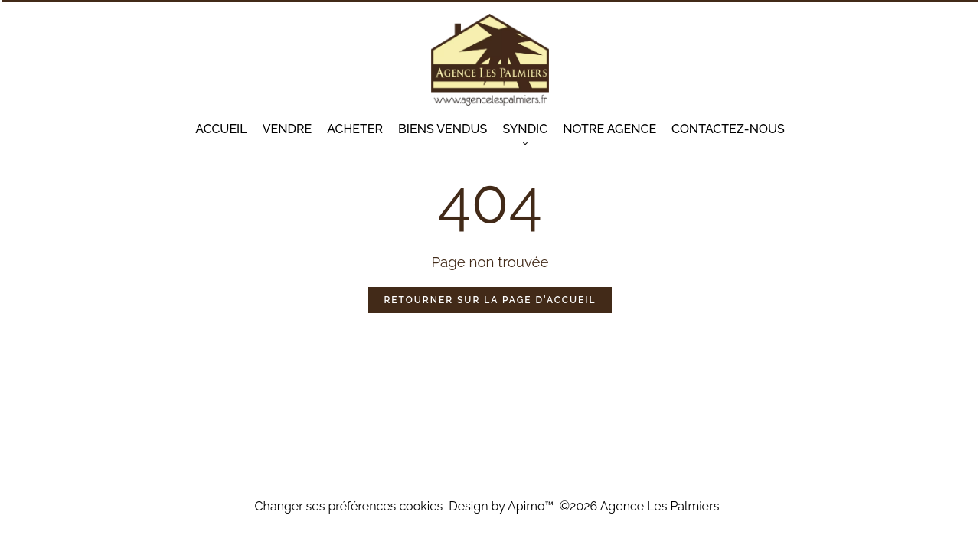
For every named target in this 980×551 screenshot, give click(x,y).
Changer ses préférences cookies (349, 506)
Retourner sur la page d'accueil (490, 300)
